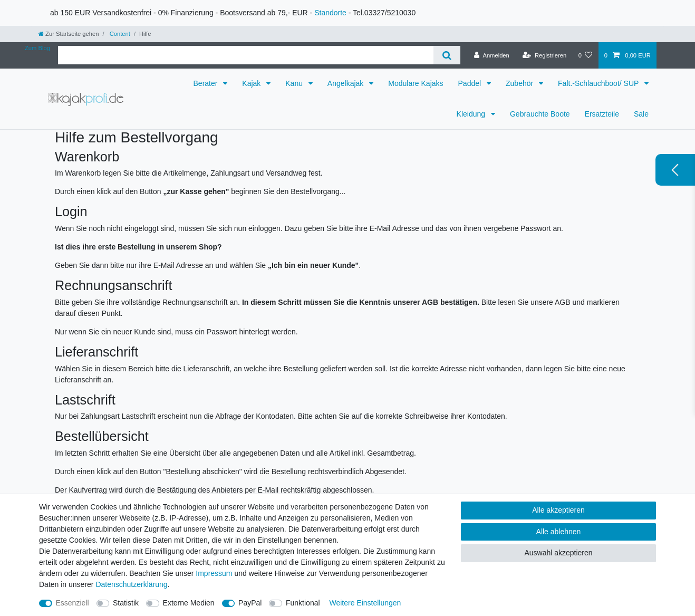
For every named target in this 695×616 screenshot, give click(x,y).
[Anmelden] (492, 55)
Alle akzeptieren (558, 510)
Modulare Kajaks (416, 83)
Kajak (252, 83)
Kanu (295, 83)
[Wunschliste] (585, 55)
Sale (641, 114)
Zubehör (520, 83)
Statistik (126, 603)
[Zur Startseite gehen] (69, 34)
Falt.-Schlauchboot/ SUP (599, 83)
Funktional (303, 603)
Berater (207, 83)
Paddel (471, 83)
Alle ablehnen (559, 532)
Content (119, 34)
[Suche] (447, 55)
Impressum (214, 573)
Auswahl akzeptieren (558, 553)
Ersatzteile (602, 114)
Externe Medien (189, 603)
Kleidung (472, 114)
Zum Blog (37, 48)
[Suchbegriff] (246, 55)
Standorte (330, 13)
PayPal (250, 603)
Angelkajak (346, 83)
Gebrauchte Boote (540, 114)
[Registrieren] (544, 55)
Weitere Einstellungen (365, 603)
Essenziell (73, 603)
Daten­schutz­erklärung (131, 584)
